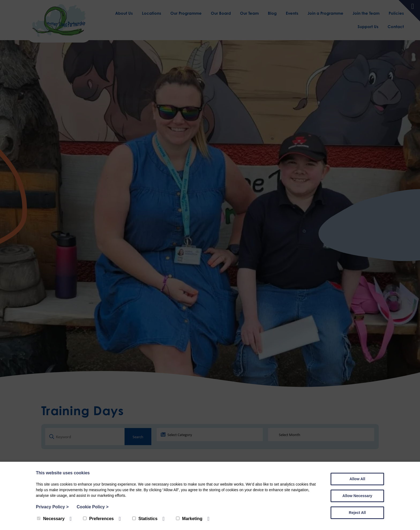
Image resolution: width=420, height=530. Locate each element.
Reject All (357, 513)
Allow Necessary (357, 496)
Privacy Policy (52, 507)
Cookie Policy (93, 507)
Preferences (98, 519)
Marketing (189, 519)
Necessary (51, 519)
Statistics (145, 519)
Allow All (357, 479)
